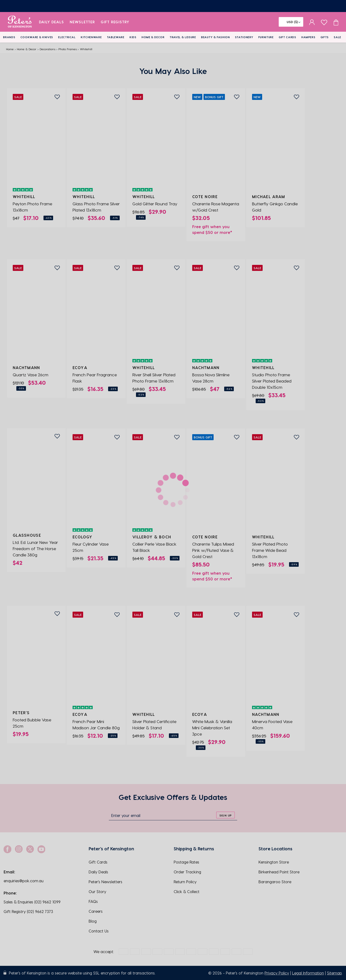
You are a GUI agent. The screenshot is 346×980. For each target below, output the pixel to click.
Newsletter (82, 22)
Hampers (308, 37)
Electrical (67, 37)
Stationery (244, 37)
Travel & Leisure (183, 37)
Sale (337, 37)
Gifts (325, 37)
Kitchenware (91, 37)
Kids (133, 37)
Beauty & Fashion (216, 37)
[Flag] (291, 22)
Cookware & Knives (37, 37)
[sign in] (312, 22)
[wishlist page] (324, 22)
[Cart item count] (336, 22)
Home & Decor (153, 37)
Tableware (116, 37)
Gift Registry (115, 22)
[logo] (20, 22)
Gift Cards (287, 37)
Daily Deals (52, 22)
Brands (9, 37)
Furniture (266, 37)
